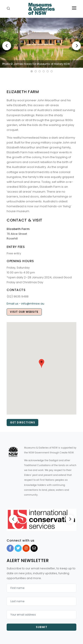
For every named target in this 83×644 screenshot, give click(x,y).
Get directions (22, 422)
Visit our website (24, 312)
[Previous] (7, 46)
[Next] (76, 46)
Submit (41, 627)
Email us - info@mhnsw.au (25, 304)
